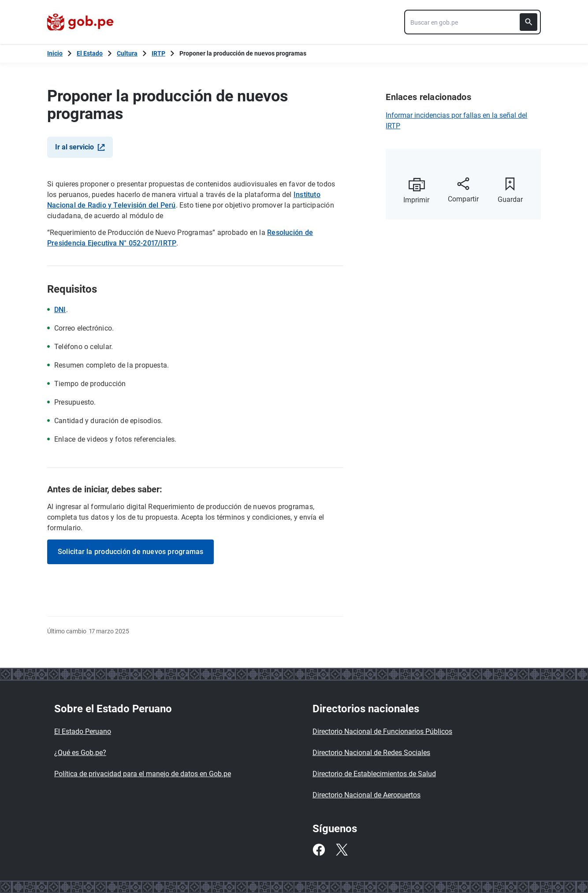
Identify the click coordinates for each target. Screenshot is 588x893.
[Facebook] (319, 850)
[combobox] (473, 22)
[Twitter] (342, 850)
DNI (60, 310)
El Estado (90, 53)
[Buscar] (528, 22)
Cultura (127, 53)
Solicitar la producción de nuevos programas (130, 552)
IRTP (158, 53)
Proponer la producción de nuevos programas (243, 53)
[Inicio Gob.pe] (55, 53)
